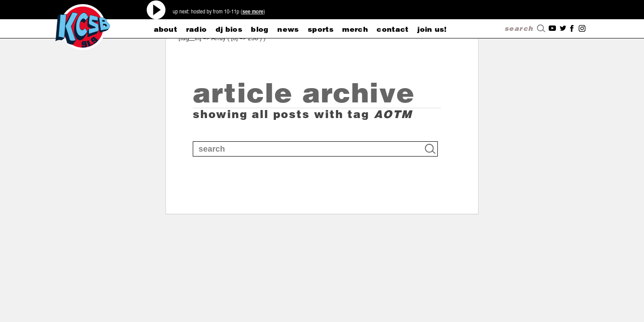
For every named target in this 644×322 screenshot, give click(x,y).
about (166, 29)
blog (260, 29)
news (288, 29)
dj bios (229, 29)
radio (197, 29)
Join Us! (432, 29)
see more (253, 11)
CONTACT (392, 29)
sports (321, 29)
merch (355, 29)
